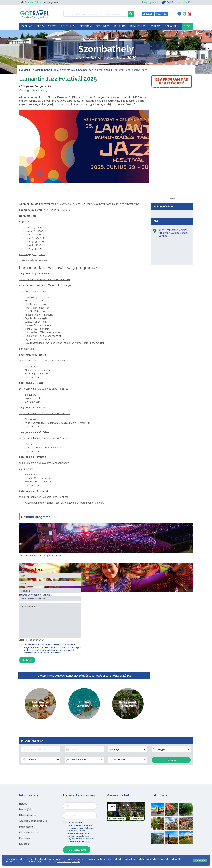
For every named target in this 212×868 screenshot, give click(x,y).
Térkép (168, 2)
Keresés (171, 760)
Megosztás (137, 818)
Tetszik (117, 818)
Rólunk (23, 804)
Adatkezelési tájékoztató (33, 821)
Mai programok (150, 2)
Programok (103, 70)
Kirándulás (138, 26)
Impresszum (26, 827)
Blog (187, 26)
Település (68, 26)
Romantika (172, 26)
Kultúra (120, 26)
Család (155, 26)
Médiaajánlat (26, 809)
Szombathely (86, 70)
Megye (52, 26)
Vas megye (68, 70)
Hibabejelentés (28, 815)
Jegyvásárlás (184, 2)
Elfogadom (200, 860)
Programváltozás (29, 833)
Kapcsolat (25, 844)
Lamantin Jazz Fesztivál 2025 (59, 79)
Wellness (103, 26)
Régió (40, 26)
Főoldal (24, 70)
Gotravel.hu (123, 805)
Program (86, 26)
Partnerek (25, 838)
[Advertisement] (173, 154)
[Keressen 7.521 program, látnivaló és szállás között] (95, 14)
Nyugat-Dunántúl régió (45, 70)
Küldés (27, 660)
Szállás (27, 26)
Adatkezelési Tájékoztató (49, 653)
